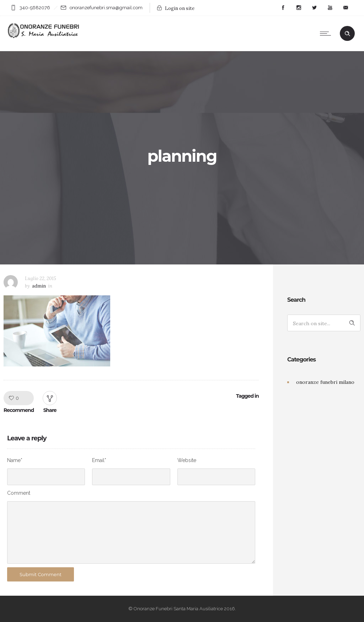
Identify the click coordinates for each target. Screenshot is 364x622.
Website (187, 460)
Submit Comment (41, 574)
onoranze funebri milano (325, 382)
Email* (99, 460)
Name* (15, 460)
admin (39, 286)
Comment (19, 493)
